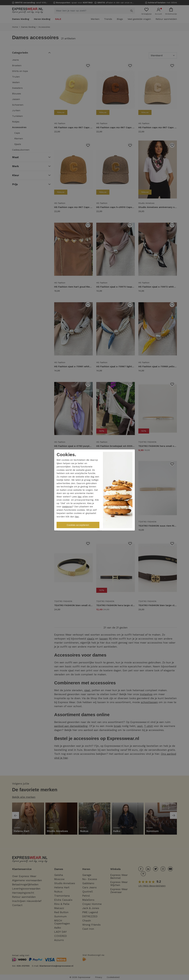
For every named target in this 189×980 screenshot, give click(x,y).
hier (80, 497)
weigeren (67, 507)
